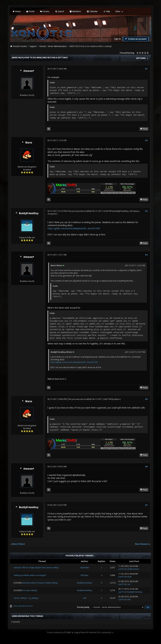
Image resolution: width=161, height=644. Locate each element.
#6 (146, 467)
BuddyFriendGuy (29, 213)
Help (107, 11)
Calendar (92, 11)
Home (16, 11)
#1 (146, 69)
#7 (146, 505)
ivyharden (85, 568)
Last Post (122, 569)
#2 (146, 140)
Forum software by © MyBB (59, 633)
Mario (29, 143)
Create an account (135, 39)
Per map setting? (30, 590)
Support (33, 46)
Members (75, 11)
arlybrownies (133, 569)
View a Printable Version (23, 606)
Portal (30, 11)
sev (129, 584)
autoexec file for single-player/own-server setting (36, 568)
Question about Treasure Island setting (40, 583)
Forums (45, 11)
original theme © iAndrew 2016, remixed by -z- (94, 633)
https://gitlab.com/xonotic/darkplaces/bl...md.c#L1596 (74, 228)
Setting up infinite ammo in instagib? (30, 575)
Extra (118, 11)
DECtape (85, 575)
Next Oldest (19, 544)
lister (130, 577)
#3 (146, 211)
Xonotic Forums (20, 46)
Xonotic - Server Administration (53, 46)
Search (59, 11)
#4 (146, 255)
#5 (146, 399)
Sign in (117, 39)
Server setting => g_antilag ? (26, 598)
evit (85, 598)
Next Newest (142, 544)
